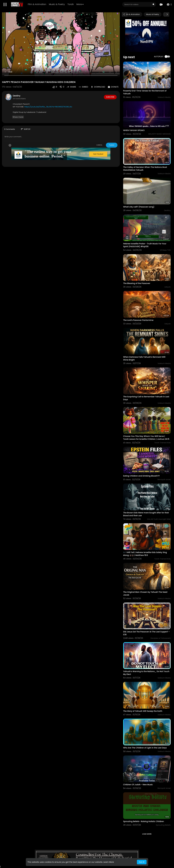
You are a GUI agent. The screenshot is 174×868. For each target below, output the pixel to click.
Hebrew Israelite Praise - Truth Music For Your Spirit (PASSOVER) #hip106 (145, 245)
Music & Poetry (57, 4)
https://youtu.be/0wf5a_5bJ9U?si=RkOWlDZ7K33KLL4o (48, 107)
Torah (71, 4)
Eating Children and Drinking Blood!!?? (141, 476)
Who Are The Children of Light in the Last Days (145, 748)
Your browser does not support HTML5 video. (61, 45)
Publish (112, 145)
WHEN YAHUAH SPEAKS (134, 130)
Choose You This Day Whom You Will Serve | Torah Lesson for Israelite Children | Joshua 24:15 (146, 438)
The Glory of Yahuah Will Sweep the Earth (143, 711)
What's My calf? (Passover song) (139, 207)
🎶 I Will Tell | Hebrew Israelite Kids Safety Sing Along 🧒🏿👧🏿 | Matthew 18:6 (145, 554)
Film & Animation (37, 4)
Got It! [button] (142, 862)
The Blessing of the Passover (137, 283)
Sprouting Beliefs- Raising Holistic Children (144, 821)
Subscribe (110, 97)
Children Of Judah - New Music (138, 785)
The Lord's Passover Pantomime (138, 320)
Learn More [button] (109, 862)
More (80, 4)
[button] (169, 5)
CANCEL (99, 145)
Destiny (17, 96)
